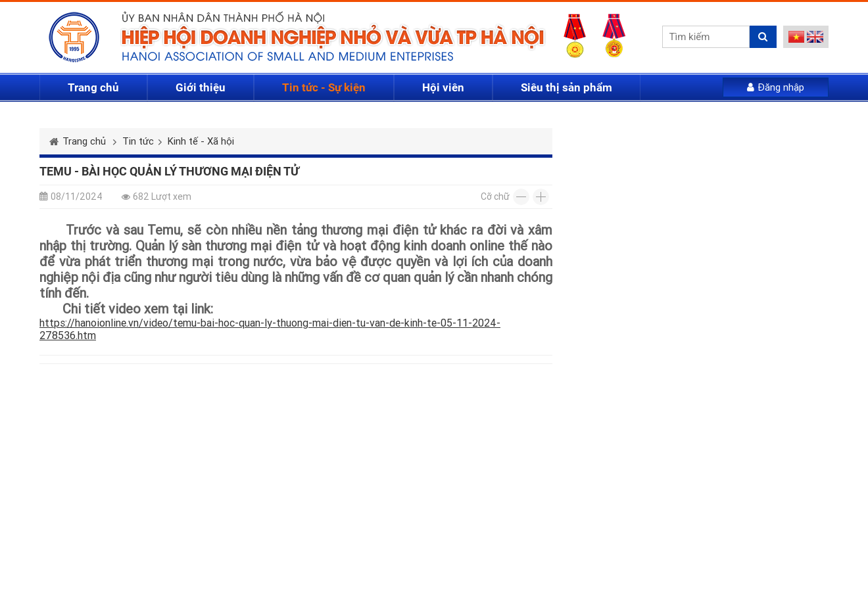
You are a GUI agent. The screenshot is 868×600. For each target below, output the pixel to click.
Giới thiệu (201, 87)
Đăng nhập (776, 87)
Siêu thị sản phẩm (567, 87)
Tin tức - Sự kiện (324, 87)
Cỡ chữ (495, 196)
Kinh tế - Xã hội (201, 141)
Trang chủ (93, 87)
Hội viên (443, 87)
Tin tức (138, 141)
